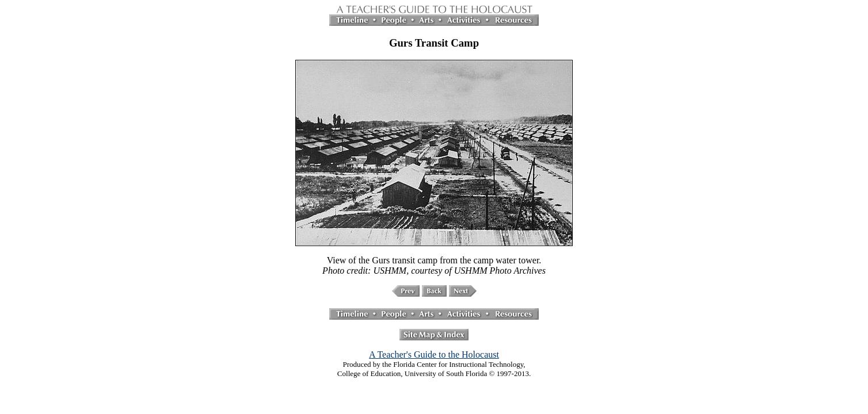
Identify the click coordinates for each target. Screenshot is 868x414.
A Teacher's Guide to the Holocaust (434, 354)
